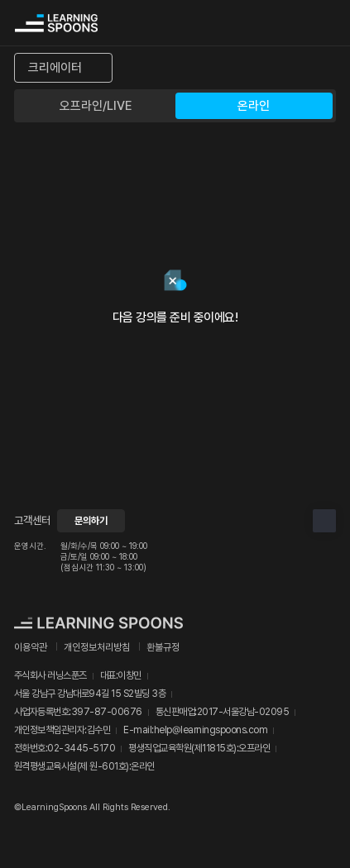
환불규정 (163, 647)
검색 (290, 23)
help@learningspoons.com (211, 730)
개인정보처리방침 (97, 647)
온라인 (254, 106)
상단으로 (324, 521)
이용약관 (31, 647)
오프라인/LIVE (96, 106)
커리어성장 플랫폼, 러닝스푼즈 (56, 23)
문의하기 (91, 521)
